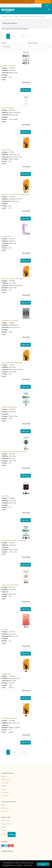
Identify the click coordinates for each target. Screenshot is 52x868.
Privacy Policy (5, 811)
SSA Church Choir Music (26, 16)
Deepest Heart (6, 674)
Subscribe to (8, 834)
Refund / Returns (6, 808)
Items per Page (32, 43)
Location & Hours (5, 821)
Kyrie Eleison (6, 496)
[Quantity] (26, 86)
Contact (27, 1)
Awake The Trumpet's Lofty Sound (12, 278)
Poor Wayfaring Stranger (9, 718)
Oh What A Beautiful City (9, 407)
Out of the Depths (7, 108)
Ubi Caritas (5, 629)
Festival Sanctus (7, 236)
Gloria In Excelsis (7, 150)
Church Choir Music (14, 16)
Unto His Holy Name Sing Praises (12, 362)
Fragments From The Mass (10, 320)
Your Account (5, 796)
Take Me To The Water (9, 66)
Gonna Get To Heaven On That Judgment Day (16, 194)
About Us (4, 827)
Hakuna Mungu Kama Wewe (10, 585)
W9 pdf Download (6, 824)
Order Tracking (5, 783)
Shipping (3, 805)
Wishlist (3, 786)
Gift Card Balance (5, 792)
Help (31, 1)
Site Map (3, 830)
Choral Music (4, 16)
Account (39, 2)
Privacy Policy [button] (28, 865)
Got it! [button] (43, 864)
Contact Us (4, 776)
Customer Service (6, 780)
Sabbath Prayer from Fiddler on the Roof (14, 451)
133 (24, 36)
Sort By (4, 43)
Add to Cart (26, 90)
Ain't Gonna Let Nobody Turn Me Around (14, 540)
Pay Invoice (4, 789)
